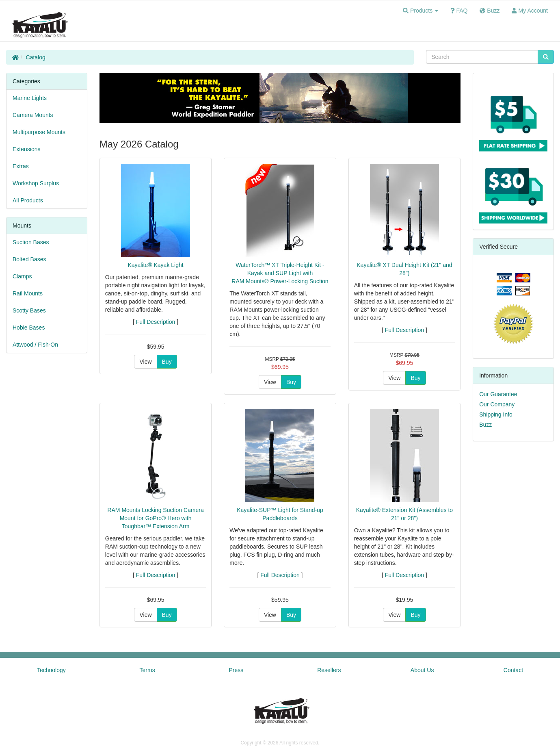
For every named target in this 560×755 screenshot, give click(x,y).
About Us (422, 670)
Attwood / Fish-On (35, 345)
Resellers (329, 670)
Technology (51, 670)
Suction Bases (31, 242)
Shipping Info (496, 414)
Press (236, 670)
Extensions (26, 149)
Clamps (22, 276)
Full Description (156, 322)
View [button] (145, 362)
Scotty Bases (29, 310)
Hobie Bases (29, 328)
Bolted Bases (29, 259)
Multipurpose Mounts (39, 132)
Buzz (485, 425)
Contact (513, 670)
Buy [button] (167, 362)
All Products (28, 200)
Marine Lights (30, 98)
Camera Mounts (33, 115)
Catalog (36, 57)
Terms (147, 670)
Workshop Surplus (36, 183)
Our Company (497, 404)
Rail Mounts (28, 293)
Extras (21, 166)
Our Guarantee (498, 394)
